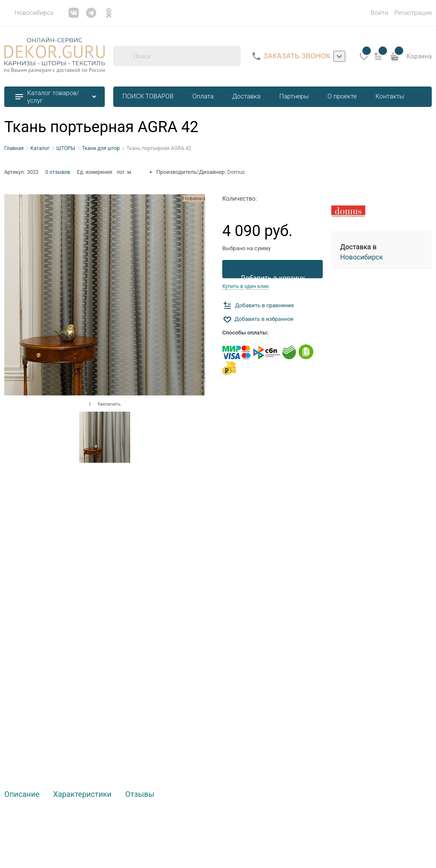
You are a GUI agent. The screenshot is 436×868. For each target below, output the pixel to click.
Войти (379, 13)
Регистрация (413, 13)
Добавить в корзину (272, 276)
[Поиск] (123, 56)
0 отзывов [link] (58, 172)
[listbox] (339, 56)
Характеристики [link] (82, 794)
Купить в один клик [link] (245, 286)
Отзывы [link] (140, 794)
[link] (29, 13)
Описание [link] (22, 794)
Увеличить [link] (109, 404)
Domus (236, 172)
